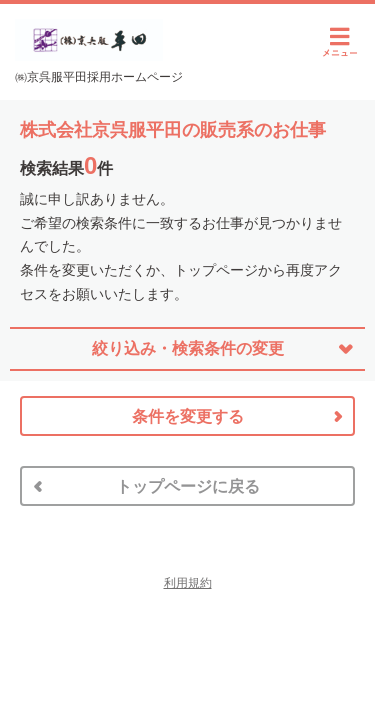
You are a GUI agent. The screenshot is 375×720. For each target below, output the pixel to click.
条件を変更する (188, 416)
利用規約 (188, 583)
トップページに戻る (188, 486)
